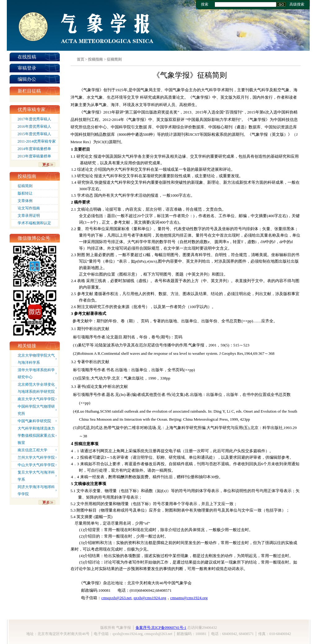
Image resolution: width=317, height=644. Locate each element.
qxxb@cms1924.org (150, 598)
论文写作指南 (29, 208)
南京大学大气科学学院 (36, 399)
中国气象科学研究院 (34, 421)
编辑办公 (27, 79)
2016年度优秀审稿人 (34, 127)
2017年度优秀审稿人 (34, 119)
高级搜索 (297, 4)
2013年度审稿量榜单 (34, 156)
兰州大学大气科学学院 (36, 457)
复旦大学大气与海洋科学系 (36, 476)
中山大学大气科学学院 (36, 465)
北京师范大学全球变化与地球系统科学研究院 (36, 388)
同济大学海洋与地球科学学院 (36, 490)
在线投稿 (27, 57)
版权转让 (25, 193)
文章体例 (25, 201)
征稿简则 (25, 186)
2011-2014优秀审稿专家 (37, 141)
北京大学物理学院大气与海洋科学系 (36, 359)
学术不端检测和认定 (34, 223)
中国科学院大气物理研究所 (36, 410)
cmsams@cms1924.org (189, 598)
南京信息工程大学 (33, 450)
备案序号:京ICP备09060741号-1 (161, 628)
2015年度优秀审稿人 (34, 134)
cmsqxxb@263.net (116, 598)
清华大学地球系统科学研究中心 (36, 374)
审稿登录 (27, 68)
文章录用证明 (29, 216)
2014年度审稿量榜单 (34, 149)
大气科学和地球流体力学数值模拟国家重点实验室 (36, 436)
